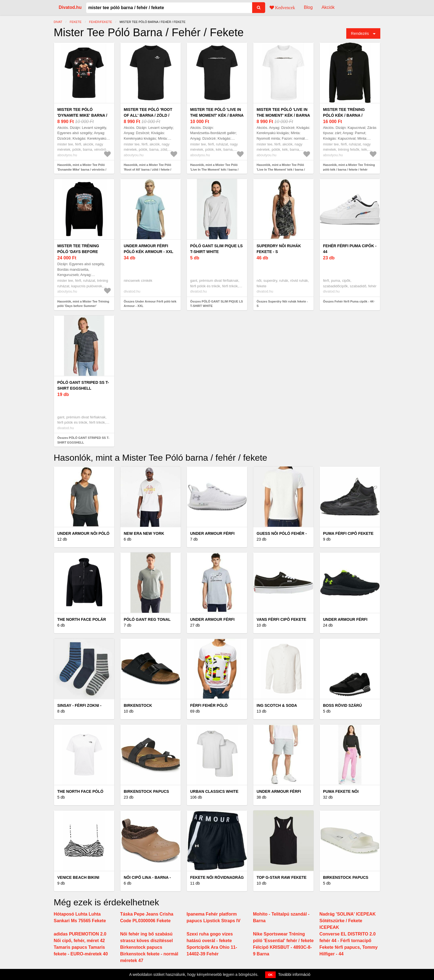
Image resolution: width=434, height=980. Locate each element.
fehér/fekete (101, 22)
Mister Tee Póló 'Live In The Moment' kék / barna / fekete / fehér (217, 115)
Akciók (328, 7)
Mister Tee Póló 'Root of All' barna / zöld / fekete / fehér (148, 115)
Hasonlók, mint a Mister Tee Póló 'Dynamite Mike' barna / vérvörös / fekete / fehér (82, 169)
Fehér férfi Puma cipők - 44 (350, 249)
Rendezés (360, 33)
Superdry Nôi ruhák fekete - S (279, 249)
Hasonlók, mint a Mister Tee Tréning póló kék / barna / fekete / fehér (349, 167)
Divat (58, 22)
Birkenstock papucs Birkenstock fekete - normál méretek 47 (149, 954)
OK (271, 975)
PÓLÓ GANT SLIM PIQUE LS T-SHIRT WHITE (216, 249)
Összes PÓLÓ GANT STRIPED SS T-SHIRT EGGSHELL (83, 440)
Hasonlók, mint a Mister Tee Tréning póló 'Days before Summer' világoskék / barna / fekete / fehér (83, 306)
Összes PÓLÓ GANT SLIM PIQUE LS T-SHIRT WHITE (217, 304)
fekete (76, 22)
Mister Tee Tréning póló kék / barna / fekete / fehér (344, 115)
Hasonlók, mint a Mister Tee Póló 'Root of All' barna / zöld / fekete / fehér (148, 169)
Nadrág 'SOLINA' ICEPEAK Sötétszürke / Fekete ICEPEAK (348, 921)
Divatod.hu (70, 7)
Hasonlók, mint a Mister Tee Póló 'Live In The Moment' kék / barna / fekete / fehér (214, 169)
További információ (294, 974)
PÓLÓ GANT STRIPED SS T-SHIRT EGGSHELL (83, 385)
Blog (308, 7)
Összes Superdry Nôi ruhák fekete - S (282, 304)
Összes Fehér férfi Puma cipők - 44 (348, 301)
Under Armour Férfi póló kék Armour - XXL (148, 249)
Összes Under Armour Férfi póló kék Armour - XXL (150, 304)
